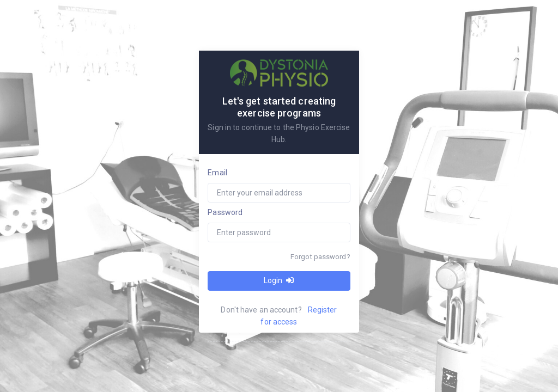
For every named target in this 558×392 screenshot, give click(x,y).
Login (279, 280)
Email (217, 173)
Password (225, 212)
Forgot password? (320, 257)
